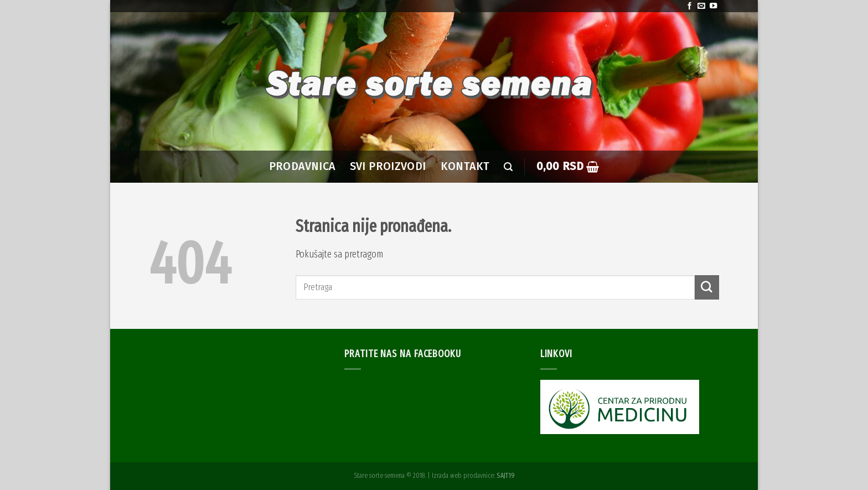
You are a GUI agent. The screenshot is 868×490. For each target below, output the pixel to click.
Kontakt (465, 166)
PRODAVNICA (302, 166)
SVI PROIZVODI (388, 166)
